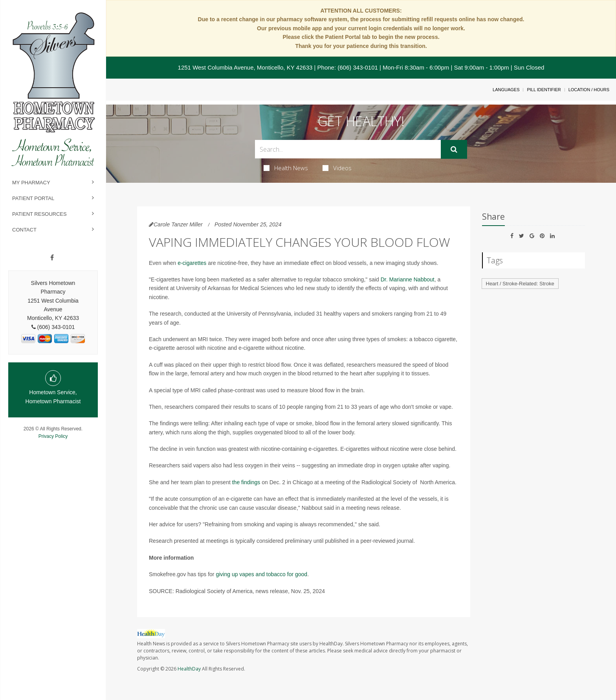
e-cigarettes (192, 263)
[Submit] (454, 149)
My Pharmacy (31, 183)
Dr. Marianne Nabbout (408, 279)
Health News (286, 168)
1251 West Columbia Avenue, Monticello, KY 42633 (245, 67)
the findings (246, 482)
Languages (506, 90)
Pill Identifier (544, 90)
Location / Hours (589, 90)
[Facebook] (52, 258)
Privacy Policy (53, 436)
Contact (24, 230)
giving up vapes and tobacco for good (261, 574)
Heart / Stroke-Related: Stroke (520, 284)
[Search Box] (348, 149)
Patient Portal (33, 198)
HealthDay (189, 669)
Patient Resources (39, 214)
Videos (337, 168)
